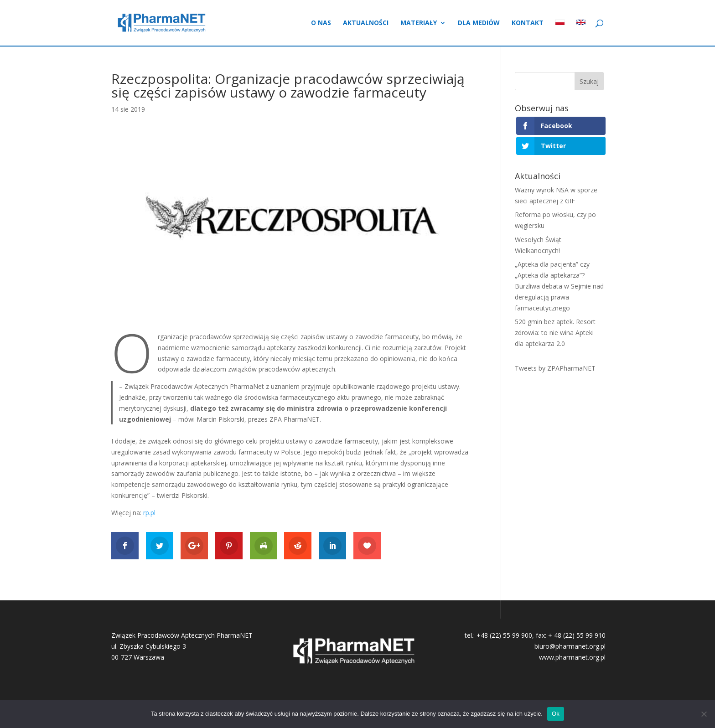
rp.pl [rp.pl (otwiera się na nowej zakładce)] (149, 513)
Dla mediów (479, 23)
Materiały (419, 23)
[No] (704, 714)
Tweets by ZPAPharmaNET (555, 368)
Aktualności (366, 23)
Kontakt (528, 23)
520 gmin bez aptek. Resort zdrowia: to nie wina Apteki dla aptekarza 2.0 (555, 333)
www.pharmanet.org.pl (572, 657)
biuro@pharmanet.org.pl (570, 646)
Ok (556, 714)
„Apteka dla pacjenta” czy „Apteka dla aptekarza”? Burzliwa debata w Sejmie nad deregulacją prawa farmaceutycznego (559, 286)
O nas (321, 23)
